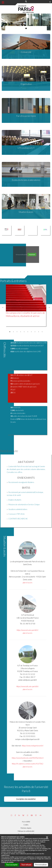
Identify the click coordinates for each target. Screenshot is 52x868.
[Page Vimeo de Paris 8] (19, 815)
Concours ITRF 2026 (16, 514)
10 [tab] (42, 332)
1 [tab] (10, 332)
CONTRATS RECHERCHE (18, 519)
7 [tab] (31, 332)
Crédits (26, 825)
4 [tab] (21, 332)
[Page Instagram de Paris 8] (11, 815)
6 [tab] (28, 332)
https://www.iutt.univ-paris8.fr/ (28, 686)
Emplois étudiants (15, 500)
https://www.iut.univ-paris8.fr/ (27, 630)
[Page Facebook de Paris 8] (15, 815)
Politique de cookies (7, 862)
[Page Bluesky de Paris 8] (23, 815)
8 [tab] (35, 332)
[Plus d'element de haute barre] (50, 2)
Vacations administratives (18, 509)
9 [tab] (39, 332)
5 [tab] (24, 332)
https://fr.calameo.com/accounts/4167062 (28, 764)
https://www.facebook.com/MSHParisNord (28, 758)
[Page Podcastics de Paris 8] (36, 815)
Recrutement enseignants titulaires (21, 482)
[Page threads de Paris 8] (27, 815)
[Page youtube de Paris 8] (32, 815)
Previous (3, 307)
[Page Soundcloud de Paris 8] (40, 815)
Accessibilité (26, 822)
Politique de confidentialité (26, 831)
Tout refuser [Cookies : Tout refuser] (26, 865)
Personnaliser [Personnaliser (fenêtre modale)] (41, 865)
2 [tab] (13, 332)
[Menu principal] (3, 3)
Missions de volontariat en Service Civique (24, 505)
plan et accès (27, 583)
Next (49, 307)
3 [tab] (17, 332)
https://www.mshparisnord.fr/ (33, 746)
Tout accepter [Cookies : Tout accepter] (12, 865)
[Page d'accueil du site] (26, 28)
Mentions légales (26, 828)
